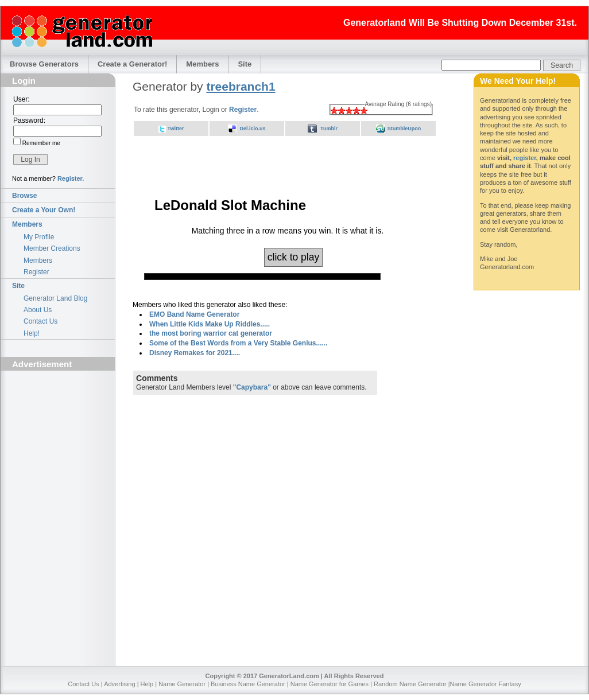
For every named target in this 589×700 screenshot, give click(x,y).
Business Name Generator (248, 684)
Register (36, 272)
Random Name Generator (410, 684)
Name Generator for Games (330, 684)
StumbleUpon (404, 129)
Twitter (176, 129)
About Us (38, 310)
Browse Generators (44, 64)
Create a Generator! (132, 64)
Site (245, 64)
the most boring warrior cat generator (211, 333)
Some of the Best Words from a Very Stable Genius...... (239, 343)
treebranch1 (241, 86)
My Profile (39, 237)
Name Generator (182, 684)
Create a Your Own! (44, 210)
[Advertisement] (58, 440)
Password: (29, 120)
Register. (71, 178)
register (525, 158)
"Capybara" (252, 387)
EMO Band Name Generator (194, 314)
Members (202, 64)
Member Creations (52, 248)
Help (147, 684)
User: (22, 99)
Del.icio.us (252, 129)
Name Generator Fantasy (486, 684)
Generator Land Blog (55, 298)
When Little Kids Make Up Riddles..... (210, 324)
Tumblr (329, 129)
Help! (32, 333)
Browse (24, 196)
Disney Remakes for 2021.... (195, 353)
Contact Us (40, 321)
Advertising (119, 684)
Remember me (40, 143)
